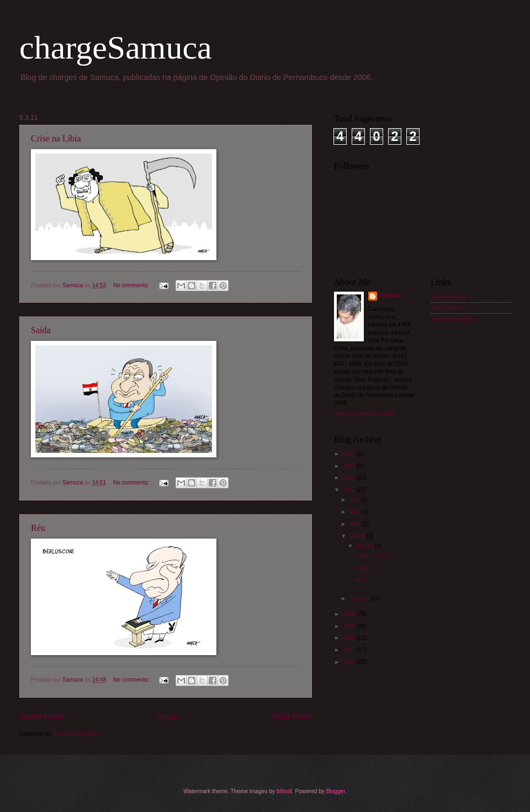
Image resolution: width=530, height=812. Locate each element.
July (355, 500)
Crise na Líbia (56, 138)
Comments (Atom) (76, 734)
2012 (350, 478)
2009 (350, 626)
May (356, 512)
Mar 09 (365, 546)
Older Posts (291, 716)
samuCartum (447, 308)
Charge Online (449, 297)
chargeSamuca (116, 48)
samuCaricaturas (452, 319)
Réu (38, 528)
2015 (350, 454)
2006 (350, 662)
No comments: (132, 285)
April (356, 524)
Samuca (390, 295)
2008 (350, 638)
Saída (41, 330)
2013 (350, 466)
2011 (350, 490)
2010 (350, 614)
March (358, 536)
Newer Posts (41, 716)
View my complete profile (365, 413)
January (360, 599)
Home (167, 716)
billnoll (284, 791)
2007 (350, 650)
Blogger (336, 791)
